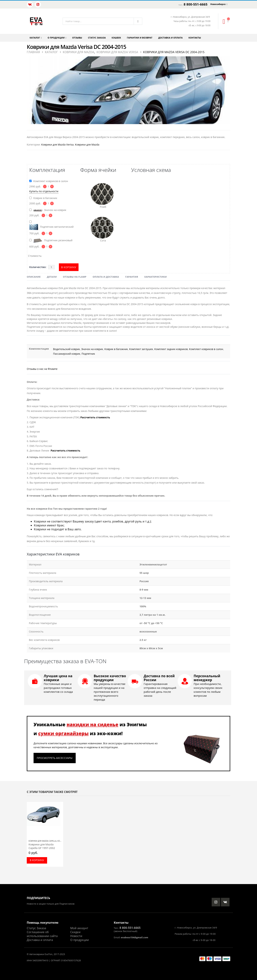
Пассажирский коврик (67, 354)
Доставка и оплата (170, 38)
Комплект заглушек (141, 349)
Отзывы (77, 38)
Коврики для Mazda (87, 145)
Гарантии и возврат (140, 38)
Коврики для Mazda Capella (42, 841)
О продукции (56, 38)
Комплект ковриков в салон (206, 349)
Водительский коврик (67, 349)
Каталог (35, 38)
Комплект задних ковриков (171, 349)
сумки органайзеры (63, 733)
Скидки (75, 932)
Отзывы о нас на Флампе (42, 369)
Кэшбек (116, 38)
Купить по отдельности (44, 191)
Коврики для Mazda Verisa (57, 145)
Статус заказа (97, 38)
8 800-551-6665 (196, 4)
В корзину (69, 267)
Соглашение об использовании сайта (42, 934)
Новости (76, 936)
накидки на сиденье (92, 724)
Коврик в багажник (116, 349)
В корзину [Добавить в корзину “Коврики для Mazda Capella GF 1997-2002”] (37, 860)
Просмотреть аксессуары (55, 758)
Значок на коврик (92, 349)
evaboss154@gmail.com (135, 937)
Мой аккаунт (79, 928)
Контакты (195, 38)
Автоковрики (37, 954)
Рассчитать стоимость (95, 417)
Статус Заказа (36, 928)
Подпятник (88, 354)
